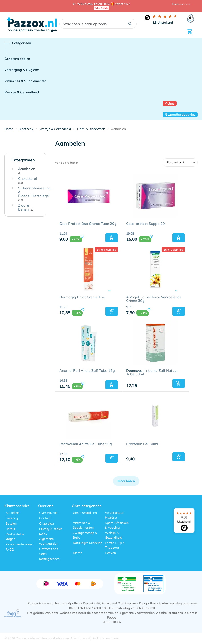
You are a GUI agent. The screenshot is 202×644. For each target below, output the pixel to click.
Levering (12, 518)
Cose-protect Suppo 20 (145, 224)
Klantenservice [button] (181, 4)
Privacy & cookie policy (51, 531)
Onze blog (46, 523)
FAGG (10, 550)
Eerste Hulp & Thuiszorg (115, 545)
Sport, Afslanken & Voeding (117, 525)
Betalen (11, 523)
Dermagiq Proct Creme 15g (82, 297)
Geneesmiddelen (17, 59)
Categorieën (18, 43)
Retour (10, 529)
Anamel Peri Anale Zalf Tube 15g (87, 371)
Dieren (78, 553)
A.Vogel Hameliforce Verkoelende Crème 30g (154, 299)
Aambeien (27, 171)
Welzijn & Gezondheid (22, 92)
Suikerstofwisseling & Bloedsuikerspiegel (34, 194)
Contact (45, 518)
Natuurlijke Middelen (88, 543)
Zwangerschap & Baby (85, 535)
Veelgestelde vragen (15, 536)
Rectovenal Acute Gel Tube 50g (86, 444)
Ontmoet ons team (49, 551)
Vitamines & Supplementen (26, 81)
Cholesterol (27, 181)
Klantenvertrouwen (19, 544)
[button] (112, 238)
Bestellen (12, 513)
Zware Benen (26, 207)
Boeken (110, 553)
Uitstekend (163, 23)
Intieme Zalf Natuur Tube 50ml (152, 372)
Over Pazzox (48, 513)
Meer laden (126, 481)
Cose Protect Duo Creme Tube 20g (88, 224)
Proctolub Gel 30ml (142, 444)
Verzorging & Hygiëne (22, 70)
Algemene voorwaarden (49, 541)
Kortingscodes (49, 559)
